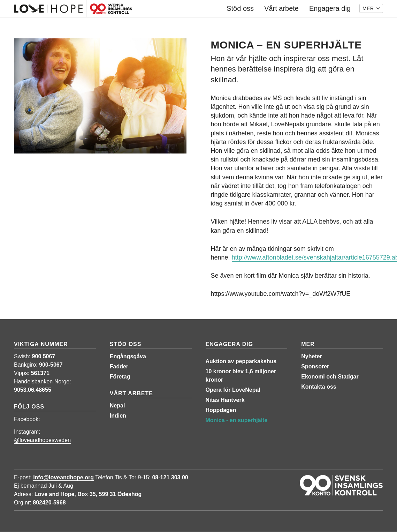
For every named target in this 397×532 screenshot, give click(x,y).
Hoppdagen (221, 410)
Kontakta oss (319, 387)
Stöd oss (126, 344)
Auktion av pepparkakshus (241, 361)
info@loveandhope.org (63, 477)
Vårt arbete (131, 393)
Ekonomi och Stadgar (330, 377)
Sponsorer (315, 366)
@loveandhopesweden (42, 440)
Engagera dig (230, 344)
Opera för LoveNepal (233, 390)
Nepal (117, 406)
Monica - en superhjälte (237, 420)
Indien (118, 416)
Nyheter (312, 356)
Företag (120, 377)
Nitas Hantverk (225, 400)
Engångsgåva (128, 356)
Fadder (119, 366)
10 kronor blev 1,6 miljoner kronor (241, 376)
